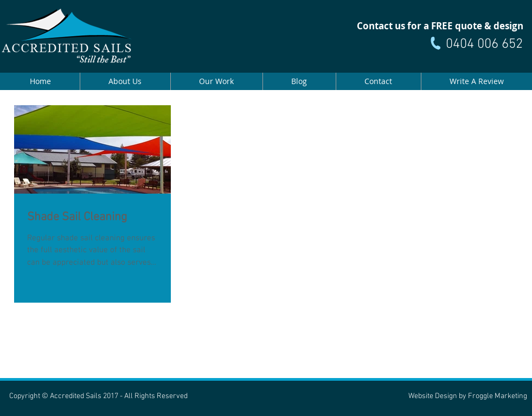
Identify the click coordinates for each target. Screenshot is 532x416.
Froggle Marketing (498, 396)
